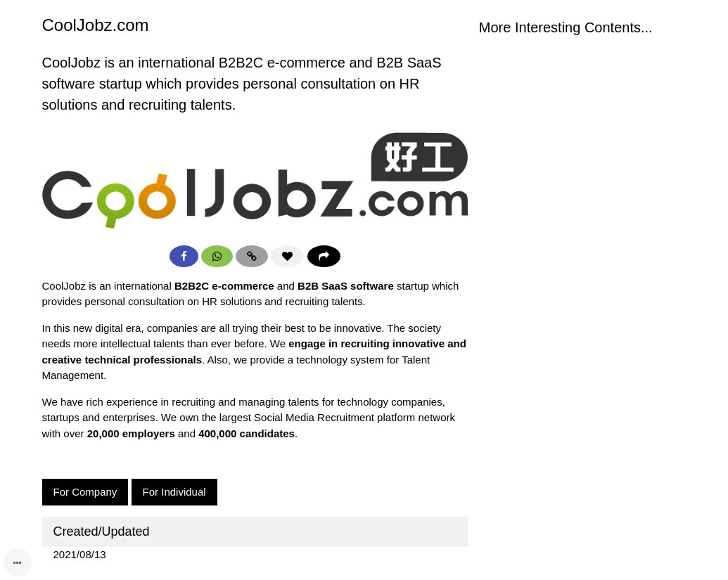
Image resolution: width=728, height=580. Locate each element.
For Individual (174, 492)
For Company (85, 492)
